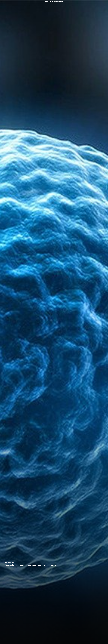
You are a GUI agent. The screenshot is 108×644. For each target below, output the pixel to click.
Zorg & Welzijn (10, 562)
